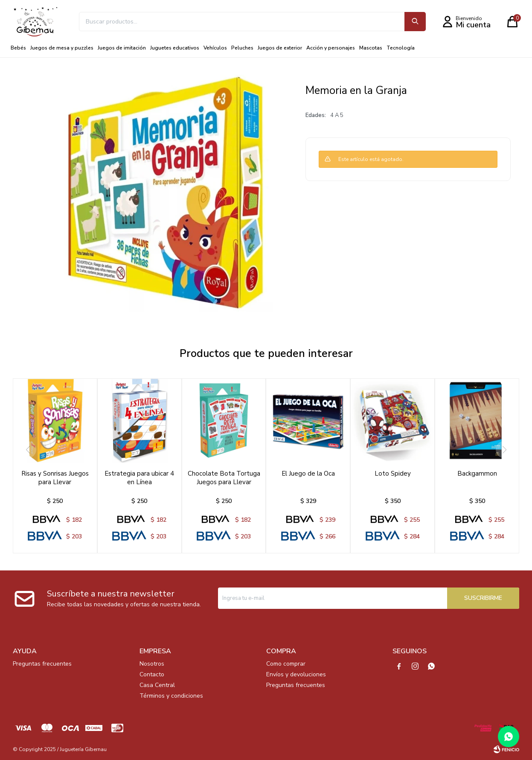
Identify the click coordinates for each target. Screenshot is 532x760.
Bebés (18, 48)
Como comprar (286, 664)
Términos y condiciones (171, 696)
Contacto (152, 674)
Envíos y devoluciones (296, 674)
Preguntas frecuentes (42, 664)
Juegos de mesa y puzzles (62, 48)
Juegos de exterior (280, 48)
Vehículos (215, 48)
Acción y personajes (331, 48)
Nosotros (152, 664)
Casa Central (157, 685)
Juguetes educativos (175, 48)
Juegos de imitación (122, 48)
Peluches (242, 48)
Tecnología (401, 48)
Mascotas (371, 48)
